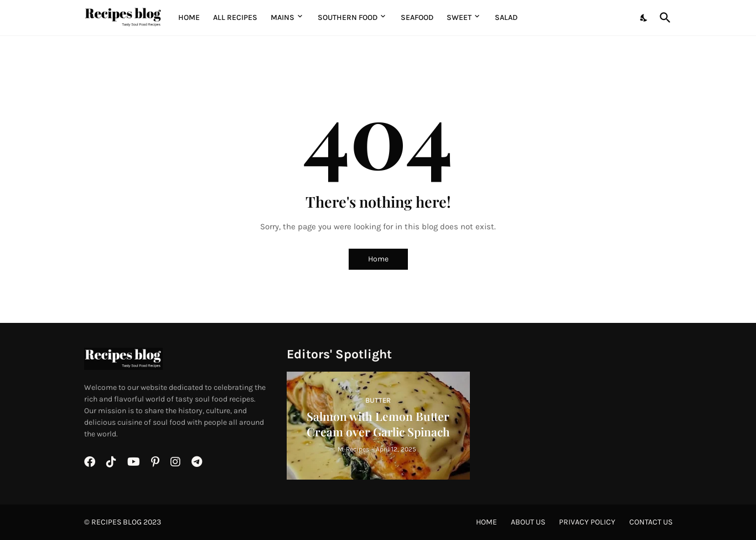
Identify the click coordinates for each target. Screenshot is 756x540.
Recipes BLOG (116, 522)
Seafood (417, 17)
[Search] (663, 18)
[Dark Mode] (644, 18)
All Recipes (235, 17)
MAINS (283, 17)
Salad (506, 17)
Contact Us (651, 522)
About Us (528, 522)
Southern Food (348, 17)
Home (189, 17)
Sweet (459, 17)
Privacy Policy (587, 522)
